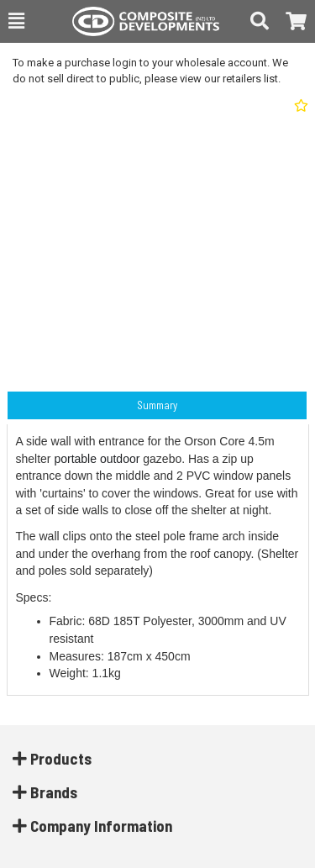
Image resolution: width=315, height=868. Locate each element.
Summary (157, 405)
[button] (16, 21)
